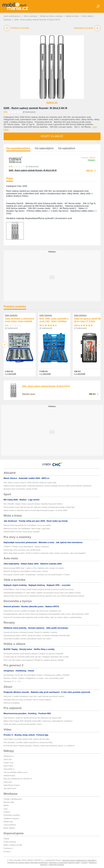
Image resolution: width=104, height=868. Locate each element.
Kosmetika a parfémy (12, 815)
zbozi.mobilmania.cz (12, 16)
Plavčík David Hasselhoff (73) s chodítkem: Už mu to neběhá (27, 525)
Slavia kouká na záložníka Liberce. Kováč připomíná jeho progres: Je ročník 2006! (36, 510)
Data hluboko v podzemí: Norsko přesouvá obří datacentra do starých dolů (33, 718)
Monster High (9, 802)
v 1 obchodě (11, 374)
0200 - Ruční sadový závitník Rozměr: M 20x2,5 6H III (35, 108)
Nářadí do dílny (72, 16)
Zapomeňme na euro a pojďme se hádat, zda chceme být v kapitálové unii (32, 611)
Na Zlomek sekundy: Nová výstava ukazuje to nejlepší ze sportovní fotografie (34, 654)
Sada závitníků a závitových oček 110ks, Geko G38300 (20, 320)
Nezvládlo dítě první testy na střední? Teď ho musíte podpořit (27, 700)
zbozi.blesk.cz (9, 769)
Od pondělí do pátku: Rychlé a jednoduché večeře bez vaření (27, 639)
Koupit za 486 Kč (52, 136)
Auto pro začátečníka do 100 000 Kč (18, 779)
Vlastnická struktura (56, 865)
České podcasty (10, 842)
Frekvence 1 (9, 848)
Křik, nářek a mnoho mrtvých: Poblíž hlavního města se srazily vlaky (30, 483)
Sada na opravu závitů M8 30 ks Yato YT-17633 (88, 320)
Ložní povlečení (10, 825)
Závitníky (7, 20)
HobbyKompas (9, 775)
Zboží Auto (8, 782)
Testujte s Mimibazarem (13, 799)
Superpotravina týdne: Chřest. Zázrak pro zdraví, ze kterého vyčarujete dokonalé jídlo (37, 635)
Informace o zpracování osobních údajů (64, 862)
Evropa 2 (7, 851)
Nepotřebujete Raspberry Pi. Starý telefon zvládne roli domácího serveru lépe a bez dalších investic (42, 593)
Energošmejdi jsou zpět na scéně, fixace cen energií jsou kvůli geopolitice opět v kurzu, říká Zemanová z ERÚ (46, 614)
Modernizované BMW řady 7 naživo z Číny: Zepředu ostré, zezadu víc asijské (34, 568)
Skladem (91, 160)
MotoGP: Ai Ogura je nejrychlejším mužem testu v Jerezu (26, 571)
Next (99, 345)
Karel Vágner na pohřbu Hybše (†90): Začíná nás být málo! (27, 739)
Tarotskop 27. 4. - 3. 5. (12, 681)
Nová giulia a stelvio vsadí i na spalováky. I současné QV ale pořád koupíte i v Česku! (37, 575)
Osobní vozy (9, 763)
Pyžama (7, 812)
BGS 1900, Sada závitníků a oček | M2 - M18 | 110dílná (54, 320)
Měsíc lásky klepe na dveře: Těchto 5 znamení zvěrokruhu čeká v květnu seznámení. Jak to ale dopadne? (45, 553)
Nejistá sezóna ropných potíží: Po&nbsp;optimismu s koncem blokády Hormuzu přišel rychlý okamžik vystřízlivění (48, 486)
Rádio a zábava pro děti (13, 845)
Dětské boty (8, 822)
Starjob (6, 839)
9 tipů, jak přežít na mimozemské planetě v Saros (23, 724)
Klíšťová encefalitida (12, 703)
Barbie (6, 805)
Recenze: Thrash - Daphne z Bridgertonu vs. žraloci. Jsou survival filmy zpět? (34, 678)
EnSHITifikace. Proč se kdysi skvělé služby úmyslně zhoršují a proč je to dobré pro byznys (39, 589)
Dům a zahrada (30, 16)
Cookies (84, 862)
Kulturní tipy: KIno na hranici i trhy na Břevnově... (23, 550)
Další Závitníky (11, 315)
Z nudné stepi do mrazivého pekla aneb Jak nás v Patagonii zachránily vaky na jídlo (36, 657)
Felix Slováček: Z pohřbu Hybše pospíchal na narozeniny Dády (28, 742)
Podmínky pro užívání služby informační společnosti (27, 862)
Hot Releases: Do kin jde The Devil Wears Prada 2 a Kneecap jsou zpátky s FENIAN (36, 675)
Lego (6, 809)
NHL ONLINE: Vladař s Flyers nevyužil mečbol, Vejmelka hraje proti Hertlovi (33, 504)
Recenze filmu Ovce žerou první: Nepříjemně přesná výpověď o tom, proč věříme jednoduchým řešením (44, 596)
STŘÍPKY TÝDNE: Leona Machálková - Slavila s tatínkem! (26, 547)
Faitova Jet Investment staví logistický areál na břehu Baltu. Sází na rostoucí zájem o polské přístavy (43, 617)
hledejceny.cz (9, 756)
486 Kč (90, 170)
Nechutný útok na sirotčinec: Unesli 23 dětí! (21, 489)
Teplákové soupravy (11, 818)
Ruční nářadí (87, 16)
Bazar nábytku (9, 828)
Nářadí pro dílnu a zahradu (51, 16)
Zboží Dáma (8, 766)
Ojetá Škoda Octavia (12, 785)
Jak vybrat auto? (10, 788)
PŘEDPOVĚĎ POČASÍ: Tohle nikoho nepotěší (22, 532)
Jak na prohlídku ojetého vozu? (16, 772)
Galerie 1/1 (52, 103)
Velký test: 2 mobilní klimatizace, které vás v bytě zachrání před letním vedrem (34, 696)
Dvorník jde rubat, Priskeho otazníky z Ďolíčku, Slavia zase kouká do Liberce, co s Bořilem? (39, 746)
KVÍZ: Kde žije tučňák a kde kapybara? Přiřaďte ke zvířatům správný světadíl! (34, 660)
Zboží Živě (8, 759)
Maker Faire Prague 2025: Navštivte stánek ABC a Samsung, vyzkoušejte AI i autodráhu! (38, 721)
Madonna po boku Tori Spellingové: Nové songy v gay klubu (27, 528)
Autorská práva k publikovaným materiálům (79, 860)
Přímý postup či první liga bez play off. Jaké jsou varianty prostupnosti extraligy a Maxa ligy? (39, 507)
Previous (5, 345)
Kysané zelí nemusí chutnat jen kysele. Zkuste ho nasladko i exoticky (30, 632)
